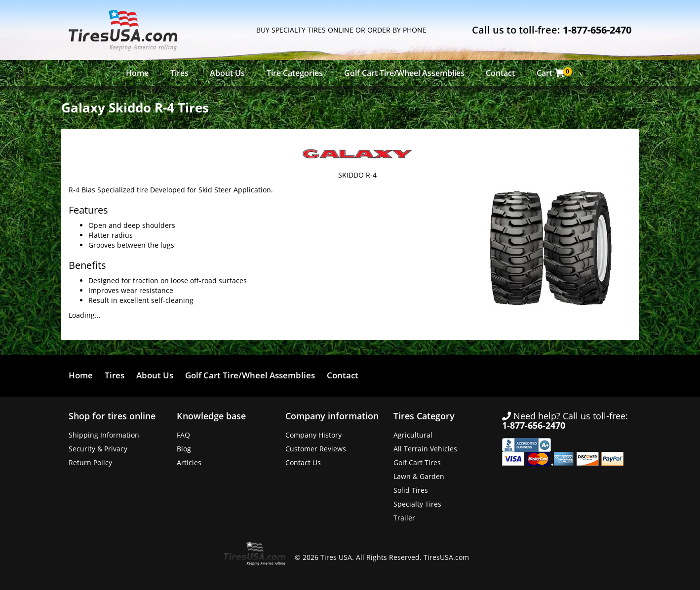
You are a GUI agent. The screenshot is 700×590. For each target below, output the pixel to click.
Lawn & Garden (419, 476)
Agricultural (413, 435)
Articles (189, 462)
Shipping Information (104, 435)
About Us (227, 73)
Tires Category (424, 416)
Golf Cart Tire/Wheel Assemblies (404, 73)
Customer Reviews (316, 449)
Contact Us (303, 462)
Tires (179, 73)
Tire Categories (295, 73)
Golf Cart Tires (417, 462)
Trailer (404, 518)
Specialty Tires (417, 504)
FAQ (183, 435)
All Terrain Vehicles (425, 449)
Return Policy (90, 462)
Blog (184, 449)
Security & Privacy (98, 449)
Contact (500, 73)
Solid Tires (411, 490)
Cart (553, 73)
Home (137, 73)
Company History (313, 435)
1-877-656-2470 (597, 30)
